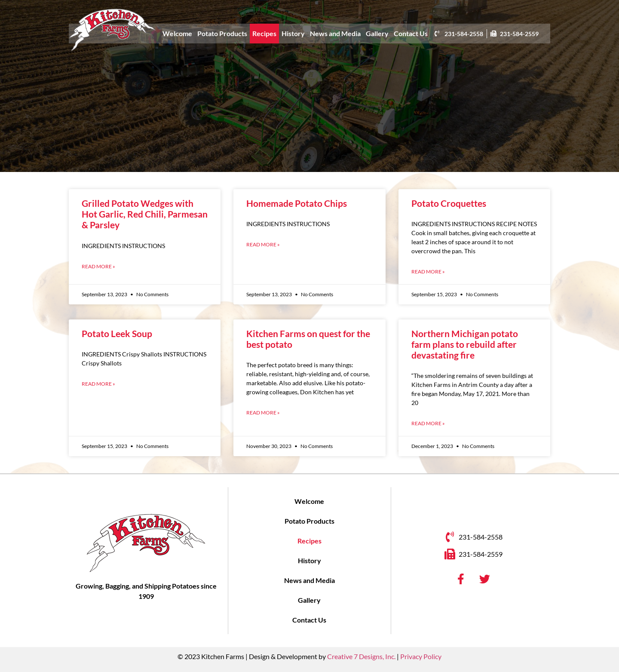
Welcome (177, 33)
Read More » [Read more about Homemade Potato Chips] (263, 244)
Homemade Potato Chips (297, 203)
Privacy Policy (421, 656)
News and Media (335, 33)
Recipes (264, 33)
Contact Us (411, 33)
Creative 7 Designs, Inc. (361, 656)
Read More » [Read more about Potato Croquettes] (428, 272)
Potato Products (222, 33)
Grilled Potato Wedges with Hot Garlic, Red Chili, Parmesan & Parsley (145, 214)
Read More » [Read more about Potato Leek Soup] (98, 384)
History (293, 33)
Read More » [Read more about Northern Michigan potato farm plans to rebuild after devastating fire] (428, 423)
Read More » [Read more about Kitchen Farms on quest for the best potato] (263, 413)
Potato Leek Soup (117, 333)
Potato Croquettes (449, 203)
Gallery (377, 33)
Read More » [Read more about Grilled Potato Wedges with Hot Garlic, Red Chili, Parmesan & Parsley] (98, 266)
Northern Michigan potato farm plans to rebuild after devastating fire (465, 344)
